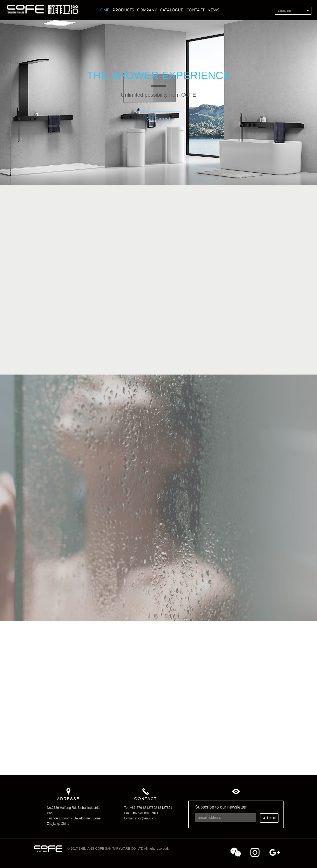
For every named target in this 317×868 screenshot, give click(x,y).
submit (269, 818)
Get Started (158, 123)
